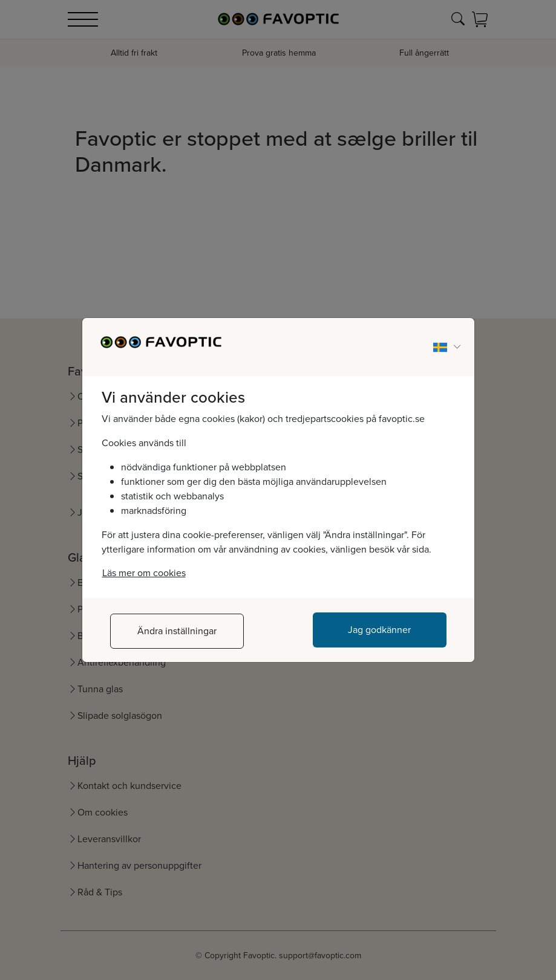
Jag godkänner (379, 630)
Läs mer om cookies (144, 573)
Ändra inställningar (177, 631)
